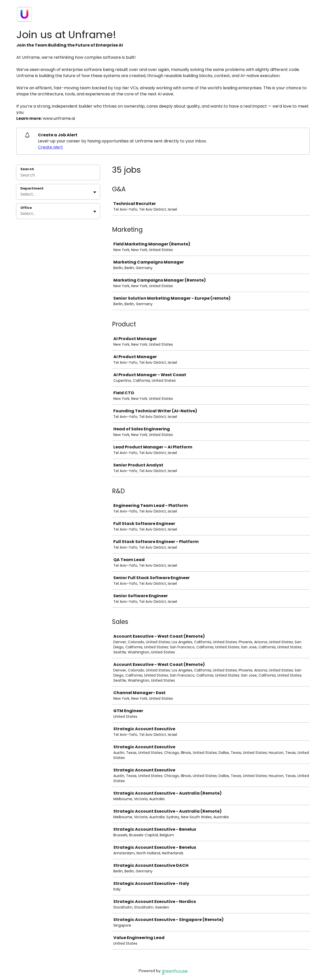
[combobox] (21, 194)
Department (32, 188)
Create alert (50, 147)
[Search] (58, 176)
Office (26, 208)
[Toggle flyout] (95, 192)
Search (27, 169)
